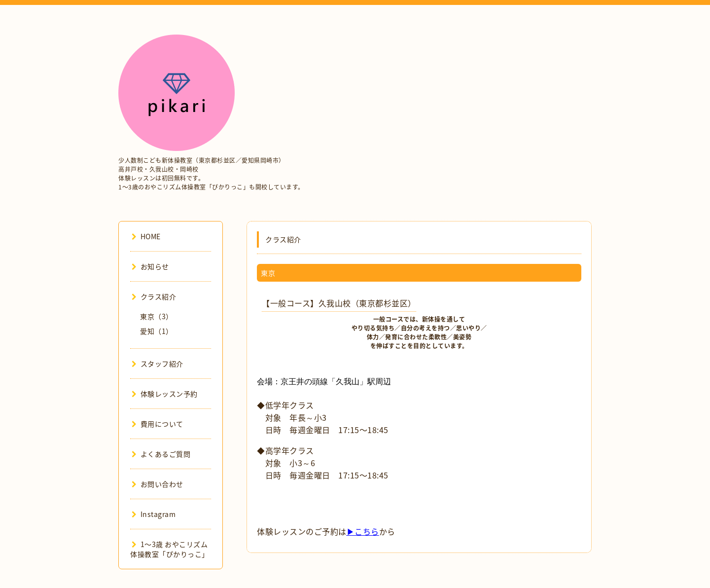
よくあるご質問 (161, 454)
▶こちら (363, 531)
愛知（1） (157, 331)
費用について (158, 424)
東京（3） (157, 316)
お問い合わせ (158, 484)
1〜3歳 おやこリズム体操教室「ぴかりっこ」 (170, 549)
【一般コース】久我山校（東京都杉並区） (339, 303)
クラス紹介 (154, 296)
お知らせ (150, 266)
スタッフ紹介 (158, 364)
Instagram (154, 514)
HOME (146, 236)
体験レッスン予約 (165, 394)
